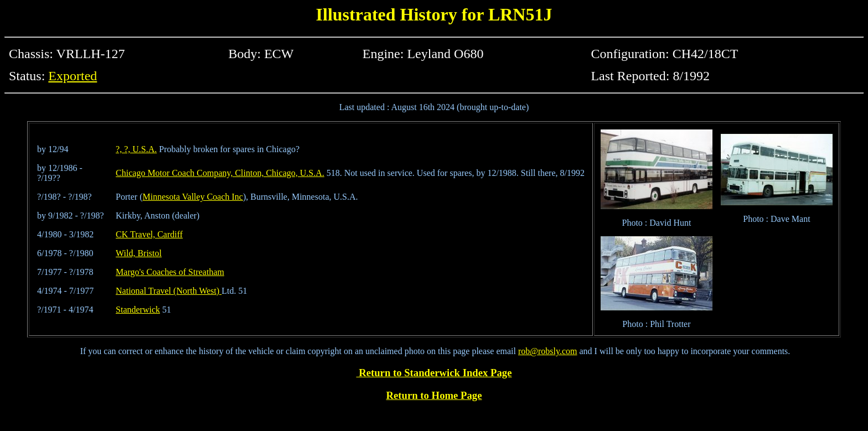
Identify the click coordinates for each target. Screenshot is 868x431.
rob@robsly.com (548, 351)
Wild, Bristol (139, 253)
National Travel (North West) (169, 291)
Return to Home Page (434, 395)
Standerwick (138, 310)
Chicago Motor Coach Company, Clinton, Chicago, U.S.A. (220, 173)
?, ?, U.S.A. (136, 149)
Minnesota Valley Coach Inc (193, 197)
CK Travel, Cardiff (149, 234)
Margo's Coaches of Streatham (170, 272)
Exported (73, 76)
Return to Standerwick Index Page (434, 373)
